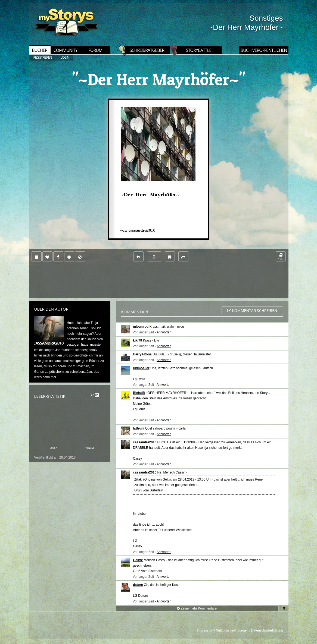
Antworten (164, 332)
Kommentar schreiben (252, 310)
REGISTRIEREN (43, 57)
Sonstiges (266, 18)
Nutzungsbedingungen (232, 630)
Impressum (205, 630)
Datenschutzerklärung (267, 630)
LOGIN (65, 57)
